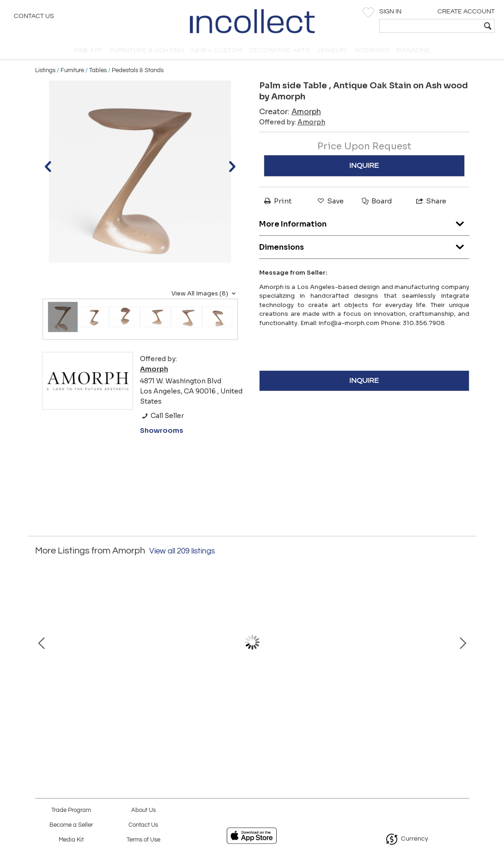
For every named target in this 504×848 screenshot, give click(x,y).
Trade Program (71, 810)
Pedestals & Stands (138, 70)
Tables (98, 70)
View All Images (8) (205, 294)
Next (462, 642)
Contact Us (34, 16)
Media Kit (71, 840)
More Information (364, 222)
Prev (42, 642)
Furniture (72, 70)
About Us (143, 810)
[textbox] (430, 26)
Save (330, 201)
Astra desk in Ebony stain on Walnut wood (252, 702)
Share (431, 201)
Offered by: (292, 122)
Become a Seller (71, 825)
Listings (45, 70)
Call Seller (162, 416)
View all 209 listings (182, 551)
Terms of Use (143, 840)
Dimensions (364, 245)
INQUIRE (364, 166)
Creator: (290, 112)
